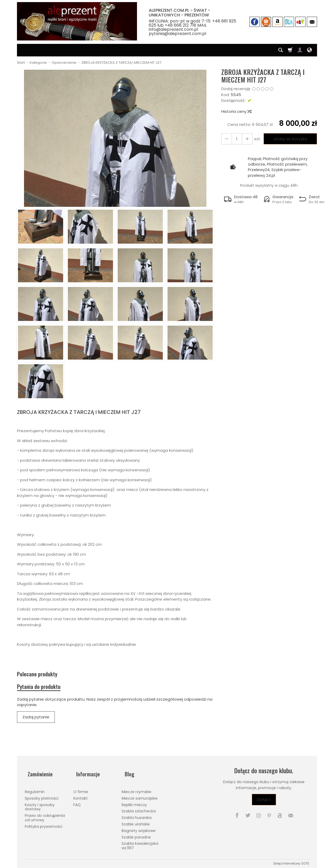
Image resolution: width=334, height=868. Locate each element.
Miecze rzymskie (136, 789)
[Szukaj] (281, 50)
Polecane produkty (41, 675)
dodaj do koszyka (288, 139)
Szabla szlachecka (139, 809)
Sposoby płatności (42, 796)
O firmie (81, 789)
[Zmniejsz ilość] (244, 139)
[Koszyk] (290, 50)
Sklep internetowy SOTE (291, 861)
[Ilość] (235, 139)
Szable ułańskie (136, 822)
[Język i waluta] (309, 50)
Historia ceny (236, 111)
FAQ (77, 802)
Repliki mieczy (134, 802)
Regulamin (35, 789)
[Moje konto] (300, 50)
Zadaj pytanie (36, 721)
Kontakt (80, 796)
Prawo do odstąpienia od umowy (45, 815)
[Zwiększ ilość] (226, 139)
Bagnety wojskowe (139, 828)
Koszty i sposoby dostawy (40, 804)
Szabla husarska (137, 815)
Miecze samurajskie (140, 796)
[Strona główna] (77, 21)
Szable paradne (136, 835)
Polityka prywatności (44, 824)
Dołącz (264, 804)
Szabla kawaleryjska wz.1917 (140, 843)
